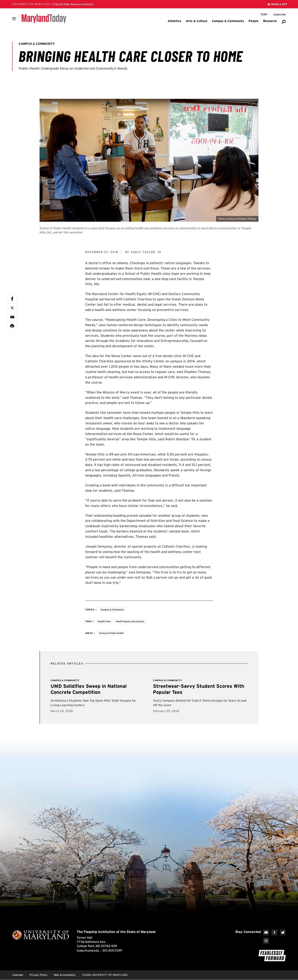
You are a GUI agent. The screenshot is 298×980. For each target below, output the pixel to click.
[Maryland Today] (44, 19)
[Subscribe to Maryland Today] (280, 15)
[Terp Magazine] (264, 15)
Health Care (104, 621)
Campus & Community (112, 610)
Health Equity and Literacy (130, 621)
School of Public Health (111, 633)
